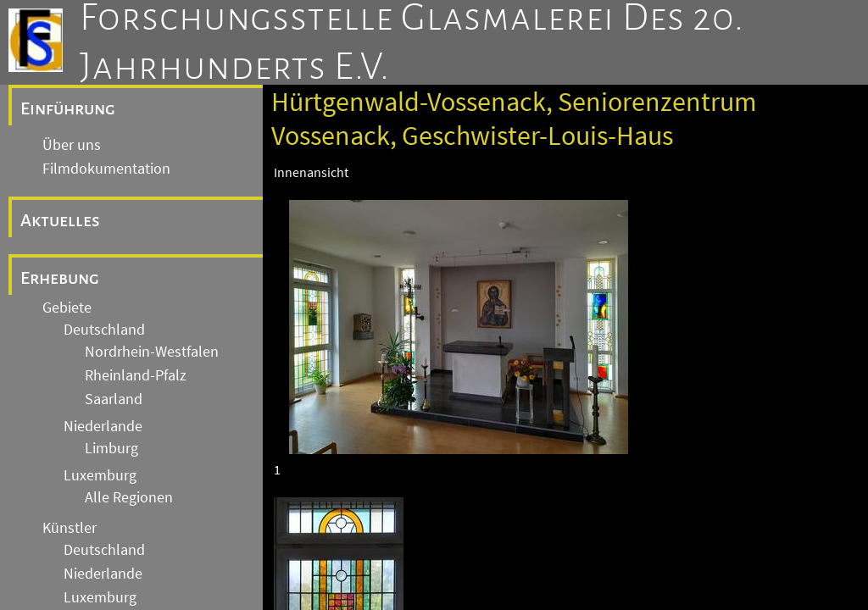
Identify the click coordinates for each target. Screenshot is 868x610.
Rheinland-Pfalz (136, 375)
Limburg (111, 448)
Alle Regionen (129, 497)
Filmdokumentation (106, 169)
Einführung (68, 108)
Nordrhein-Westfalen (152, 352)
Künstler (70, 528)
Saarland (114, 399)
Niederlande (103, 426)
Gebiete (67, 308)
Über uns (72, 145)
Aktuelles (60, 220)
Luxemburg (100, 475)
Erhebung (60, 278)
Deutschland (104, 330)
